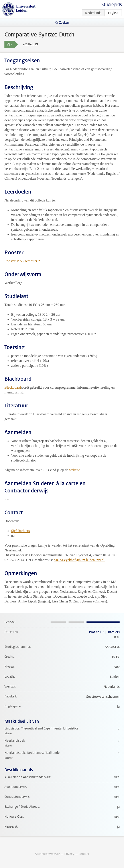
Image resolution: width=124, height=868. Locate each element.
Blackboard (13, 387)
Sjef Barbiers (20, 531)
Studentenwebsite (47, 854)
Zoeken (64, 23)
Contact (84, 854)
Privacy (69, 854)
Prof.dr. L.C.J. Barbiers (104, 632)
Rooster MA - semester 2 (22, 261)
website (74, 470)
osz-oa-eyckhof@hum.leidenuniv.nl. (80, 560)
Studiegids (112, 5)
